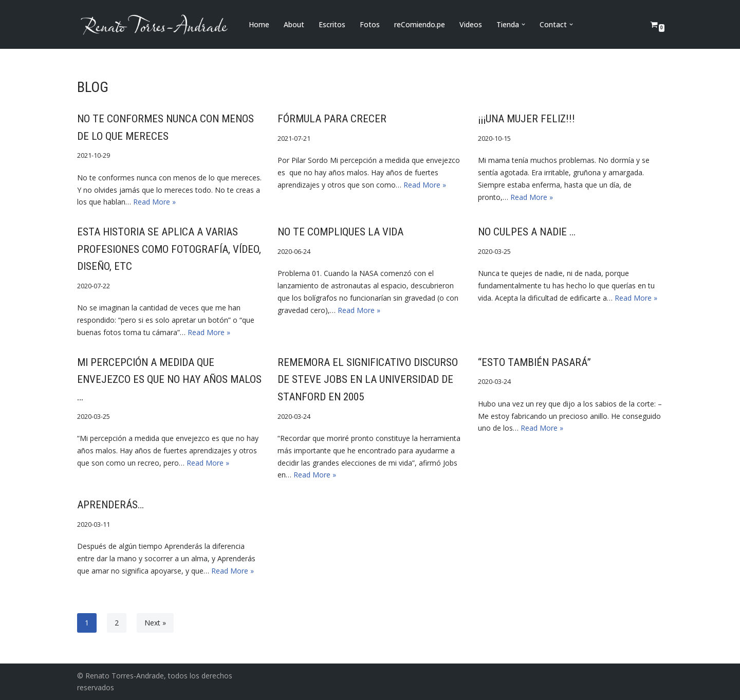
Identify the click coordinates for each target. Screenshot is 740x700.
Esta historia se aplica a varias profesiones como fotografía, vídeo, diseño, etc (169, 249)
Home (259, 24)
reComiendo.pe (420, 24)
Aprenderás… (110, 505)
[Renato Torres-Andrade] (154, 24)
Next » (155, 623)
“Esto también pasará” (534, 362)
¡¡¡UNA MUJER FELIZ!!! (526, 119)
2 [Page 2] (117, 623)
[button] (523, 24)
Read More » (154, 202)
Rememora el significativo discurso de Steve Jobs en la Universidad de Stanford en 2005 (368, 380)
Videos (471, 24)
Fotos (370, 24)
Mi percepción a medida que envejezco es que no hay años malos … (169, 380)
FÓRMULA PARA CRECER (332, 119)
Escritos (332, 24)
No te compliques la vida (340, 232)
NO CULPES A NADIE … (527, 232)
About (294, 24)
